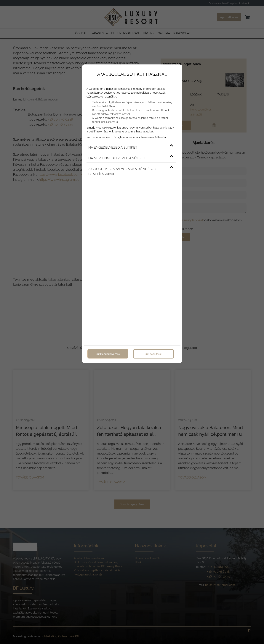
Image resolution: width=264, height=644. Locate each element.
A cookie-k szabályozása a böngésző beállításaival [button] (131, 171)
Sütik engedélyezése (108, 354)
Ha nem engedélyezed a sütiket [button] (131, 158)
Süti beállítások (153, 354)
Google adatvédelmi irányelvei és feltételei (140, 137)
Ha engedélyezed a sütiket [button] (131, 147)
